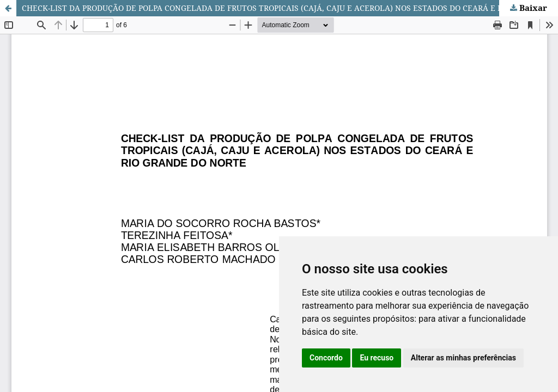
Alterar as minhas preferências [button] (463, 358)
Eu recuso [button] (377, 358)
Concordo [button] (326, 358)
